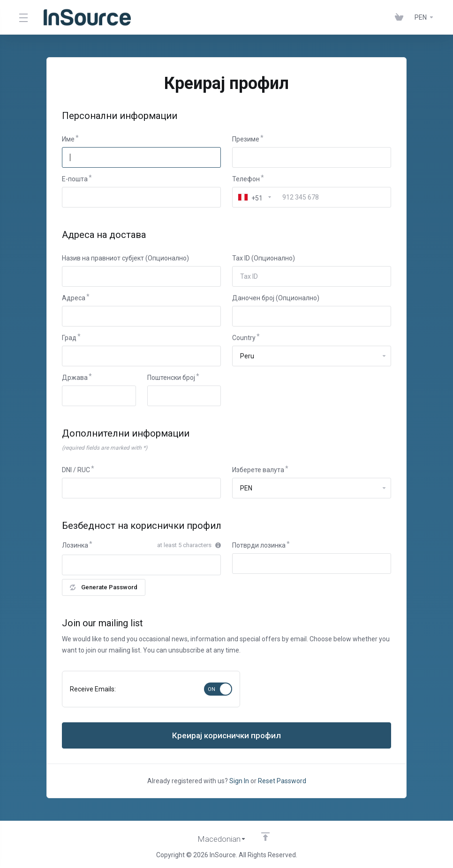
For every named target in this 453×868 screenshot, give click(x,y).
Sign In (239, 781)
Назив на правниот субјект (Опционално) (125, 258)
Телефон (246, 179)
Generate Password (104, 587)
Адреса (74, 298)
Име (68, 139)
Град (69, 338)
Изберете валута (258, 470)
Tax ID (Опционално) (264, 258)
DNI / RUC (76, 470)
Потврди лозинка (259, 545)
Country (244, 338)
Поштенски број (171, 378)
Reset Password (282, 781)
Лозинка (75, 545)
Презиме (246, 139)
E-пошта (75, 179)
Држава (75, 378)
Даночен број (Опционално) (276, 298)
